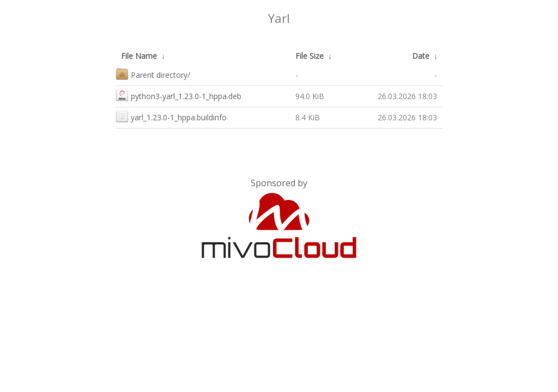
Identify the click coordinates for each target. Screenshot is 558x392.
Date (421, 56)
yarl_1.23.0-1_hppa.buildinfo (171, 116)
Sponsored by (279, 183)
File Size (310, 56)
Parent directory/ (153, 74)
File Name (139, 56)
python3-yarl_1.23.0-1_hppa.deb (178, 95)
